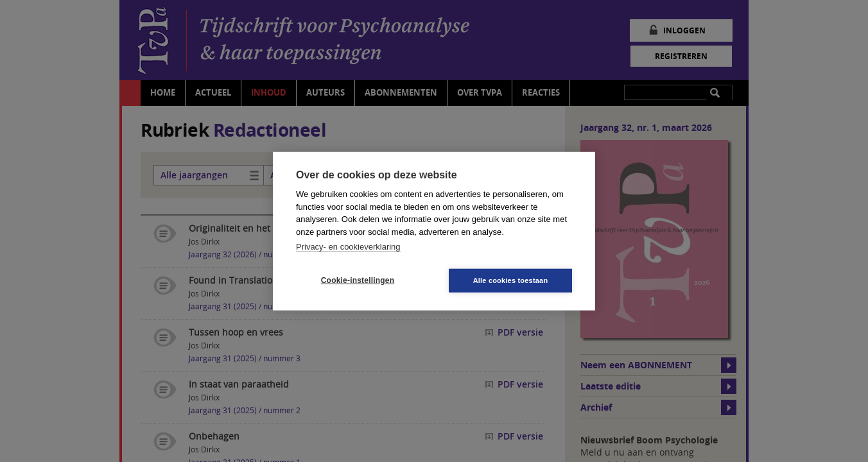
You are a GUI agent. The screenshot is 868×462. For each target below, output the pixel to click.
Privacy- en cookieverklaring (348, 247)
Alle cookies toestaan (511, 280)
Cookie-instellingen (358, 280)
